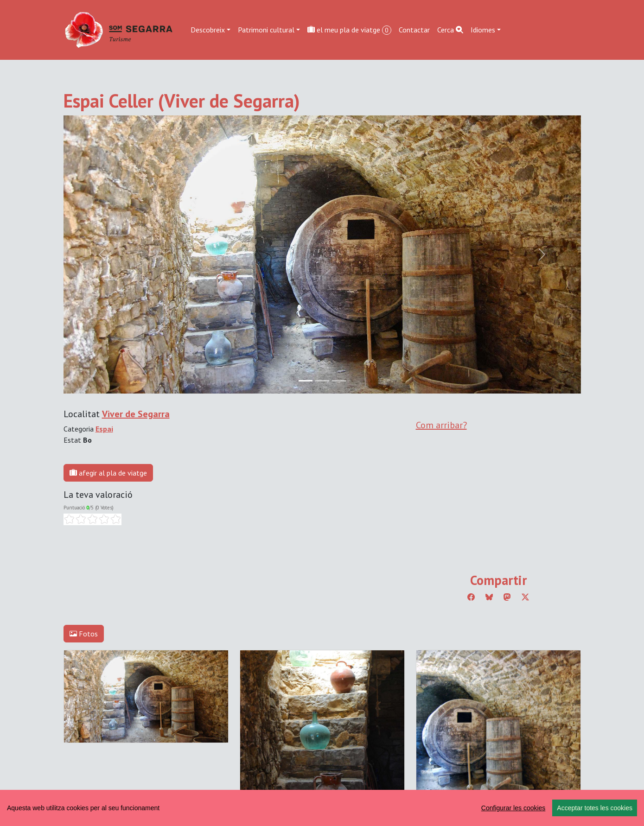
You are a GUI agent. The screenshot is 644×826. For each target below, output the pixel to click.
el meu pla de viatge (349, 30)
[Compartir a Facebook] (471, 597)
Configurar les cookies (513, 808)
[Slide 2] (339, 381)
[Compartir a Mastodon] (507, 597)
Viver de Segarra (136, 414)
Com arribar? (441, 425)
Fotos (84, 634)
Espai (104, 429)
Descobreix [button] (208, 30)
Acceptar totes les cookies (595, 808)
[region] (322, 808)
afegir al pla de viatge (108, 473)
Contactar (414, 30)
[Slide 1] (322, 381)
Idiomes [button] (483, 30)
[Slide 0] (306, 381)
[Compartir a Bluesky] (489, 597)
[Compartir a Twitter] (525, 597)
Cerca (450, 30)
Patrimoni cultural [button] (266, 30)
